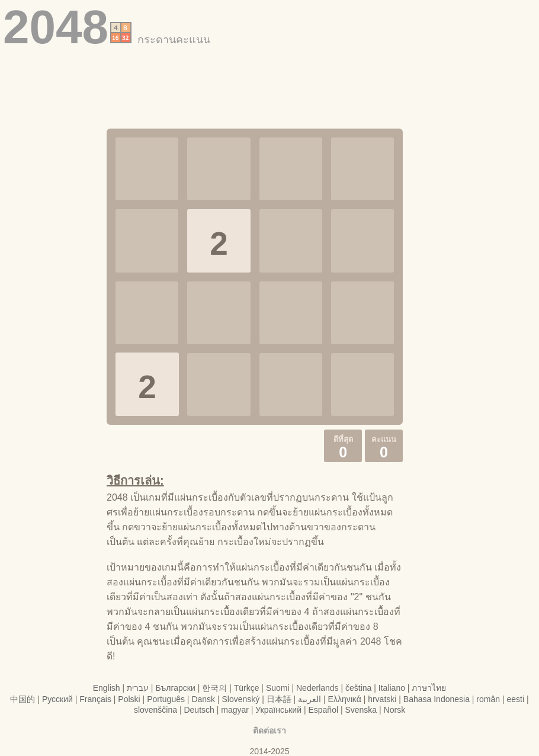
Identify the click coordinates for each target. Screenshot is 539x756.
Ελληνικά (345, 699)
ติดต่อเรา (269, 731)
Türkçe (247, 688)
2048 (56, 27)
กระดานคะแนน (174, 40)
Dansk (203, 699)
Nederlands (317, 688)
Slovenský (241, 699)
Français (95, 699)
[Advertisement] (269, 81)
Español (323, 710)
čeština (358, 688)
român (488, 699)
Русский (57, 699)
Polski (129, 699)
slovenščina (155, 710)
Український (278, 710)
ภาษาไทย (429, 688)
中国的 (23, 699)
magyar (235, 710)
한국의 (214, 688)
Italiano (392, 688)
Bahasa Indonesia (437, 699)
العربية (309, 699)
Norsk (395, 710)
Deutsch (199, 710)
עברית (138, 688)
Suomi (278, 688)
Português (166, 699)
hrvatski (382, 699)
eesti (515, 699)
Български (175, 688)
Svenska (361, 710)
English (107, 688)
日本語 (279, 699)
